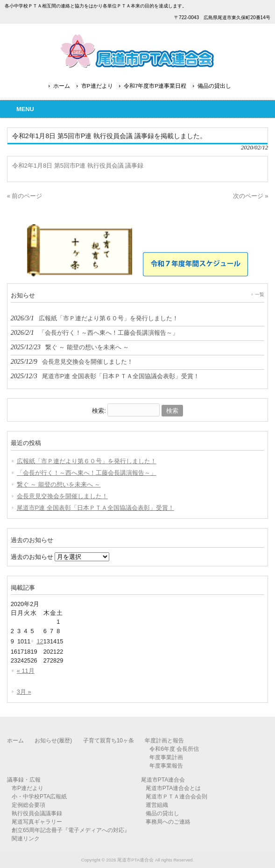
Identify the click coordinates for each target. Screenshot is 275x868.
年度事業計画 (166, 757)
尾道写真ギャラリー (37, 822)
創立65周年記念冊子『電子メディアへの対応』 (71, 830)
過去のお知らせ (32, 557)
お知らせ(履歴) (53, 741)
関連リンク (26, 839)
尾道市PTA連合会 (163, 780)
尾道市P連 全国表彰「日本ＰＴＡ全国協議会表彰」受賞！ (95, 508)
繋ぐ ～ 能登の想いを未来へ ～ (59, 484)
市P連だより (97, 86)
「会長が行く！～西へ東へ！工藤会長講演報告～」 (87, 473)
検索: (99, 411)
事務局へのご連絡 (168, 822)
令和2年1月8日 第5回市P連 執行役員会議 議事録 (78, 166)
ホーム (62, 86)
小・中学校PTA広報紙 (39, 797)
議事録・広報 (24, 780)
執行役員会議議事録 (37, 813)
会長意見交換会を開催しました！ (62, 496)
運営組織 (157, 805)
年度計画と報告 (164, 741)
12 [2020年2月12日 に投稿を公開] (40, 641)
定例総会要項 (28, 805)
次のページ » (251, 196)
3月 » (24, 692)
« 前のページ (25, 196)
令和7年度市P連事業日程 (155, 86)
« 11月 (26, 671)
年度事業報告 (166, 766)
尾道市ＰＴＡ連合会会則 (176, 797)
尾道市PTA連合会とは (173, 788)
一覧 (260, 294)
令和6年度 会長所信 (174, 749)
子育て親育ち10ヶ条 (109, 741)
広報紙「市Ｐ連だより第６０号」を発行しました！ (87, 461)
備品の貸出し (214, 86)
